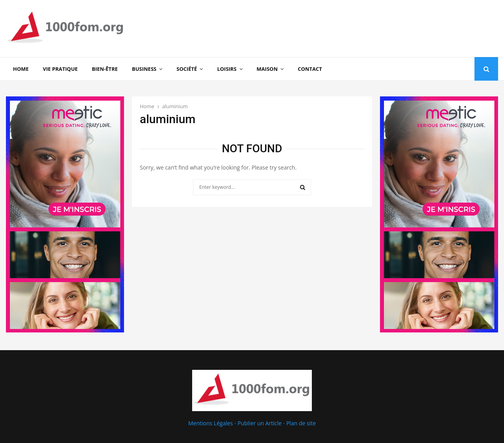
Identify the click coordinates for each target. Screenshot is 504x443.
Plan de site (301, 423)
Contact (310, 69)
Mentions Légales (211, 423)
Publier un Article (259, 423)
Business (144, 69)
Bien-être (105, 69)
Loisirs (227, 69)
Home (21, 69)
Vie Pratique (60, 69)
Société (187, 69)
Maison (267, 69)
